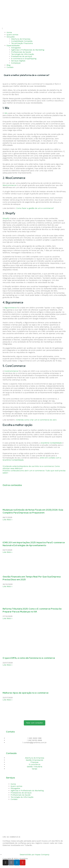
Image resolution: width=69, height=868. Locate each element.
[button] (34, 28)
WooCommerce (9, 185)
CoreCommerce (11, 371)
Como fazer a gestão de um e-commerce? (35, 208)
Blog (8, 65)
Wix (6, 113)
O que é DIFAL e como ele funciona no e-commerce (29, 658)
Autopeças (16, 63)
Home (9, 32)
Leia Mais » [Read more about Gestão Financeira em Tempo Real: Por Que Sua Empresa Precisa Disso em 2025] (7, 586)
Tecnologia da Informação (23, 54)
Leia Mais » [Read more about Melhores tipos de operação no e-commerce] (7, 700)
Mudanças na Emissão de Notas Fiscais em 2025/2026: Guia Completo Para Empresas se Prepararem (33, 511)
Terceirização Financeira (22, 43)
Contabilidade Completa (22, 41)
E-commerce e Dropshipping (24, 59)
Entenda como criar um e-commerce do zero (36, 420)
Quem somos (12, 35)
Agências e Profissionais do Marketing (28, 50)
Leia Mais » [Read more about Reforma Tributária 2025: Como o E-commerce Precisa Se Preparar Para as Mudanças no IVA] (7, 618)
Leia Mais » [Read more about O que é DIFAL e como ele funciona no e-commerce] (7, 665)
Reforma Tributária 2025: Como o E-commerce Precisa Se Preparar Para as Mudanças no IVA (32, 610)
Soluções (11, 37)
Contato (10, 67)
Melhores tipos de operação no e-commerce (26, 693)
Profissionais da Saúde (21, 52)
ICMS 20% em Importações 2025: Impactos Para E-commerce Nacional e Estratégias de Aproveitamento (34, 544)
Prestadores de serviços (22, 56)
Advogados (16, 48)
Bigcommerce (11, 308)
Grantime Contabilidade (51, 443)
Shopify (6, 218)
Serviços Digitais (18, 61)
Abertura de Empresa (21, 39)
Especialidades (13, 45)
